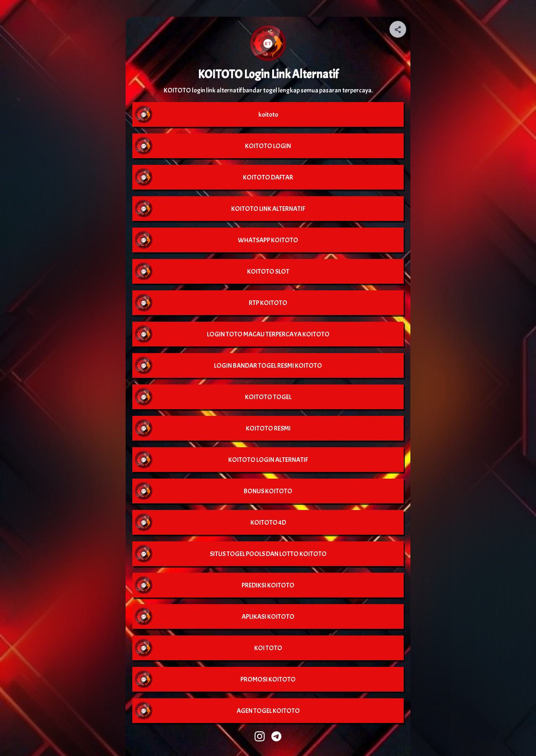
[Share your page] (398, 29)
